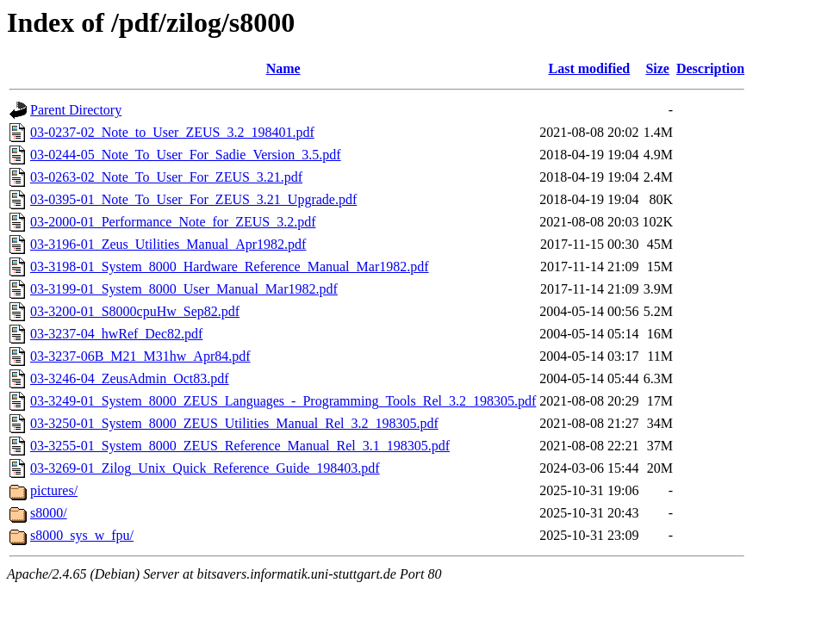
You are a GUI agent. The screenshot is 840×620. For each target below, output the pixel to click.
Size (657, 68)
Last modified (590, 68)
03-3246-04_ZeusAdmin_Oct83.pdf (130, 378)
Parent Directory (76, 110)
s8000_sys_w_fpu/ (82, 535)
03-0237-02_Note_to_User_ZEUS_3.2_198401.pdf (172, 132)
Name (283, 68)
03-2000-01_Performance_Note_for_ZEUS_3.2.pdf (173, 222)
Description (710, 68)
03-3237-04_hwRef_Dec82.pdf (116, 334)
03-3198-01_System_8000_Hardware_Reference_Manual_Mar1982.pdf (230, 267)
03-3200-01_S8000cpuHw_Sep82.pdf (135, 311)
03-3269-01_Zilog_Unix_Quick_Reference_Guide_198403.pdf (205, 468)
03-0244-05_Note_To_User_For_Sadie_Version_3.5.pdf (186, 155)
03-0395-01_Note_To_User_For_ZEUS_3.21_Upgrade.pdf (193, 199)
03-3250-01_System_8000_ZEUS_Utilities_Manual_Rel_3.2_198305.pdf (234, 423)
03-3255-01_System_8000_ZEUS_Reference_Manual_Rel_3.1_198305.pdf (240, 446)
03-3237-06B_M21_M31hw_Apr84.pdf (140, 356)
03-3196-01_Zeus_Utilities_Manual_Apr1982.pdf (168, 244)
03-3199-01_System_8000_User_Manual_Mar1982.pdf (184, 289)
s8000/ (49, 513)
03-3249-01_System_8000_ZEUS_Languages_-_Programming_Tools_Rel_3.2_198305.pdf (283, 401)
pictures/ (54, 490)
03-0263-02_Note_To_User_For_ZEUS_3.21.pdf (166, 177)
